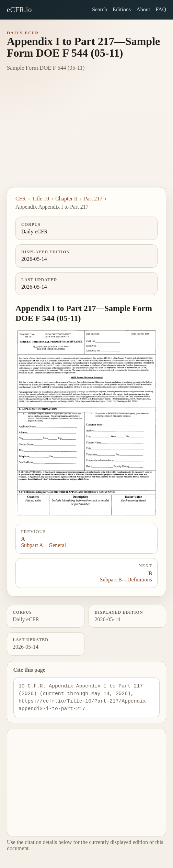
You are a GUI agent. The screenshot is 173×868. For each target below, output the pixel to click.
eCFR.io (19, 9)
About (143, 9)
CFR (21, 199)
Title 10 (41, 199)
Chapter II (66, 199)
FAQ (161, 9)
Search (100, 9)
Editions (122, 9)
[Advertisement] (86, 136)
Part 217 (93, 199)
